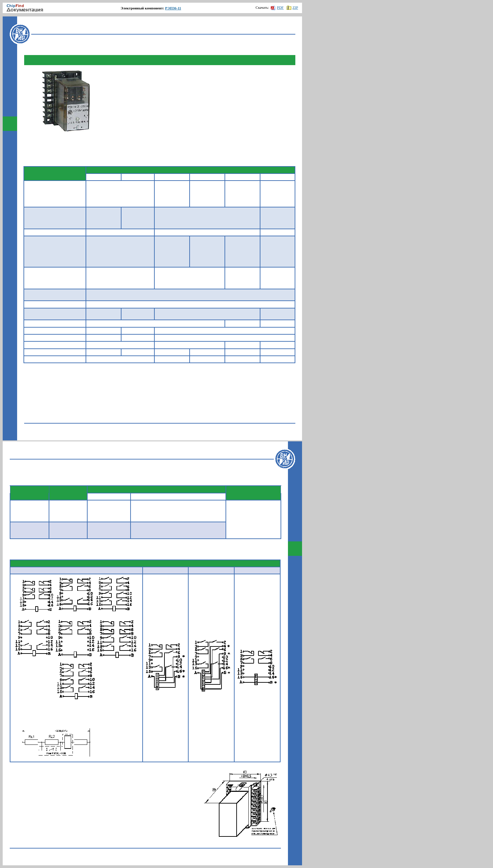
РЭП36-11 (173, 8)
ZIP (292, 7)
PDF (277, 7)
